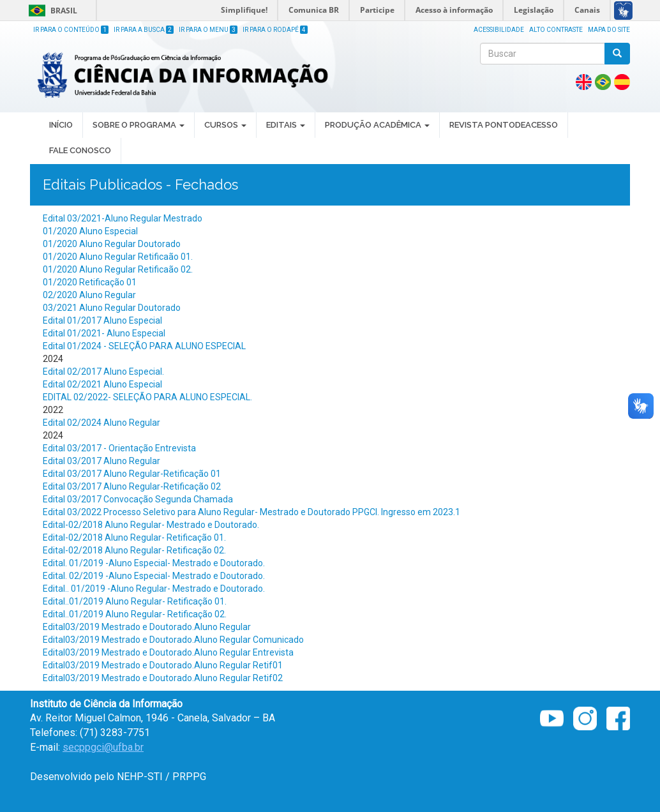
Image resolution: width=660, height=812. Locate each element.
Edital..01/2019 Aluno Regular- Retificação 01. (135, 601)
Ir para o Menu (208, 30)
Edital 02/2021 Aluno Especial (102, 384)
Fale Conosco (80, 150)
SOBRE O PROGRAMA (139, 125)
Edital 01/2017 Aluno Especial (102, 320)
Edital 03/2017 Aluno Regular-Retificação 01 (132, 474)
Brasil (51, 11)
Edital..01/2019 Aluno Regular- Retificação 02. (135, 614)
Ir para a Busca (144, 30)
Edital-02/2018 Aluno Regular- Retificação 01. (134, 538)
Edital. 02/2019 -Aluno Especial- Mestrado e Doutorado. (154, 576)
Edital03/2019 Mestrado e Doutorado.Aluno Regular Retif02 (163, 678)
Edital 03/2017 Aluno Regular (101, 461)
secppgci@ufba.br (103, 747)
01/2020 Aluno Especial (90, 231)
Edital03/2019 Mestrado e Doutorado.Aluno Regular (147, 627)
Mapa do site (609, 30)
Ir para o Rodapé (275, 30)
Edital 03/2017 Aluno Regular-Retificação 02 (132, 486)
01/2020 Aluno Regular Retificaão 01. (118, 257)
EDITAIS (286, 125)
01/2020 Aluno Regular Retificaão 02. (118, 269)
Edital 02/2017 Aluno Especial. (103, 372)
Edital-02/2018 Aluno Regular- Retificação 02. (134, 550)
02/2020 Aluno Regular (89, 295)
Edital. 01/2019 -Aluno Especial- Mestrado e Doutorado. (154, 563)
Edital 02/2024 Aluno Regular (101, 423)
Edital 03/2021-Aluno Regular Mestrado (123, 218)
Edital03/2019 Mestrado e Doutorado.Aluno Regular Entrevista (168, 652)
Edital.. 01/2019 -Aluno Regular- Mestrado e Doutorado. (154, 589)
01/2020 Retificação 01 (90, 282)
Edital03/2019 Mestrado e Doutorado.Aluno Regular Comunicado (173, 640)
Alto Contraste (556, 30)
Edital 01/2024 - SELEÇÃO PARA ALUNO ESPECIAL (144, 346)
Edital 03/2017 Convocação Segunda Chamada (138, 499)
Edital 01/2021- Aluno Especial (104, 333)
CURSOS (225, 125)
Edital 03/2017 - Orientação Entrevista (119, 448)
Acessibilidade (499, 30)
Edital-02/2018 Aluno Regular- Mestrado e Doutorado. (151, 525)
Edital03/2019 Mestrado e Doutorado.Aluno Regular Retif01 (163, 665)
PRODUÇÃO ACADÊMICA (377, 125)
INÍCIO (61, 125)
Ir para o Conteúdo (71, 30)
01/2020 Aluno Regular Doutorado (112, 244)
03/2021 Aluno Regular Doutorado (112, 308)
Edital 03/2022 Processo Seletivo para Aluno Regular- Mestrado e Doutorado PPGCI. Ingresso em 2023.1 (251, 512)
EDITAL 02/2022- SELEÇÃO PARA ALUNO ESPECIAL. (147, 397)
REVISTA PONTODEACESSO (504, 125)
